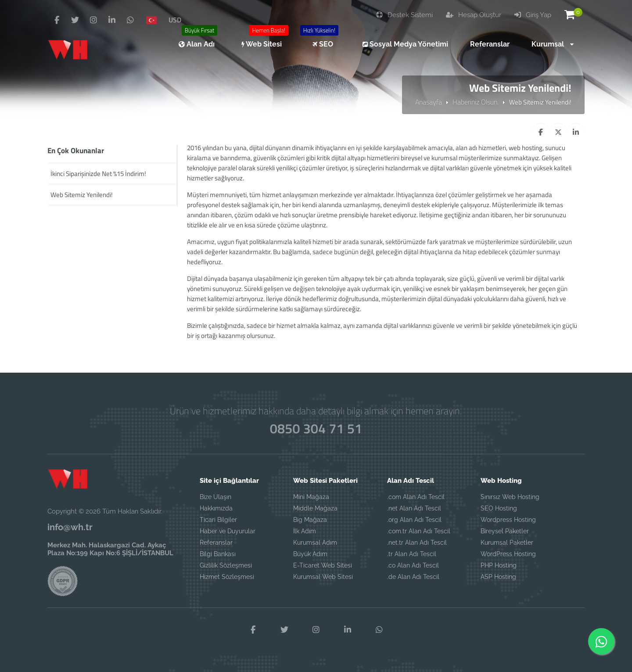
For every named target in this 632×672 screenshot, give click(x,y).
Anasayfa (429, 102)
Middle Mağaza (315, 508)
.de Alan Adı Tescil (413, 577)
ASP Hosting (498, 577)
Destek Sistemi (404, 15)
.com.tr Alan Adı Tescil (419, 531)
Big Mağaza (310, 520)
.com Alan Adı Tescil (416, 497)
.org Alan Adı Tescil (414, 520)
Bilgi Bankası (218, 554)
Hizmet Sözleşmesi (227, 577)
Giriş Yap (533, 15)
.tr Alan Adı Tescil (412, 554)
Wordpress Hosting (508, 520)
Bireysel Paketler (505, 531)
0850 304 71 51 (316, 428)
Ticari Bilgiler (218, 520)
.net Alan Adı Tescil (414, 508)
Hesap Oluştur (474, 15)
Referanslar (216, 543)
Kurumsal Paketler (507, 543)
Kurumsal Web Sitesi (323, 577)
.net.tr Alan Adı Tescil (417, 543)
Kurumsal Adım (315, 543)
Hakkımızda (216, 508)
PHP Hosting (499, 565)
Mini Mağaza (311, 497)
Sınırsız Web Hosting (510, 497)
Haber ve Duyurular (228, 531)
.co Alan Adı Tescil (413, 565)
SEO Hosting (499, 508)
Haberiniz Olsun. (476, 102)
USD (175, 20)
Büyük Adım (310, 554)
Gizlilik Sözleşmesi (226, 565)
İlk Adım (305, 531)
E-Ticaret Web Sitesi (323, 565)
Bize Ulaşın (215, 497)
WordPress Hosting (508, 554)
